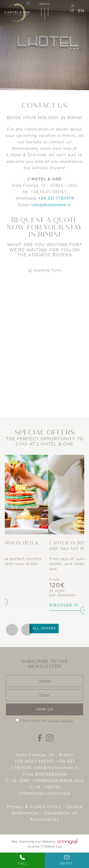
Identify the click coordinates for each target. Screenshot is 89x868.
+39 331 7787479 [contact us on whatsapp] (56, 198)
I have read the (47, 720)
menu (45, 11)
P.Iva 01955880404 (45, 774)
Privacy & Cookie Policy (34, 807)
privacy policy (61, 720)
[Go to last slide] (12, 630)
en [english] (81, 11)
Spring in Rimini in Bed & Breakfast (40, 546)
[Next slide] (27, 630)
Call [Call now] (22, 860)
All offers (44, 628)
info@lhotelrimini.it (51, 205)
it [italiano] (72, 11)
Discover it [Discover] (20, 597)
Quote (67, 860)
